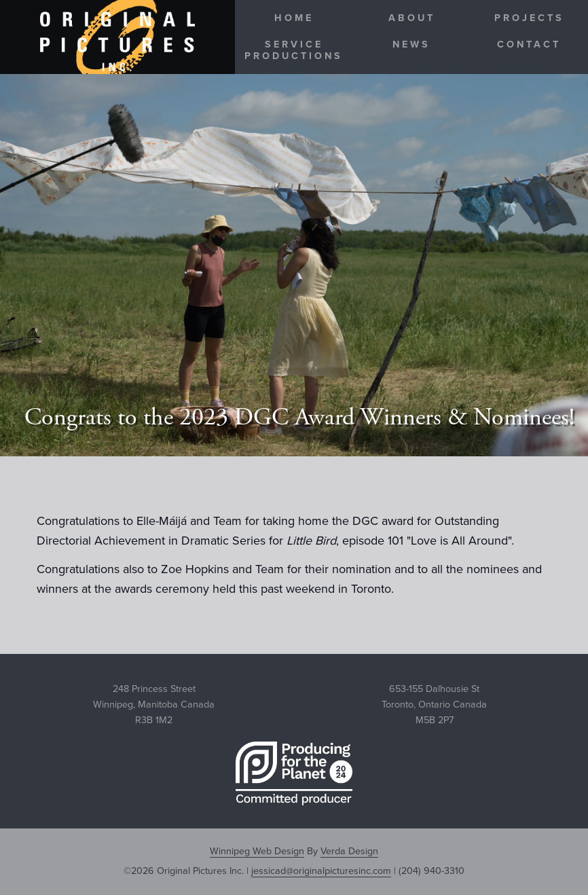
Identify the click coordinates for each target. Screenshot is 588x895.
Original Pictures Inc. (117, 37)
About (412, 18)
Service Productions (294, 50)
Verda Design (349, 851)
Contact (529, 44)
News (411, 44)
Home (294, 18)
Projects (529, 18)
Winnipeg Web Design (257, 851)
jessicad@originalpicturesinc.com (321, 871)
